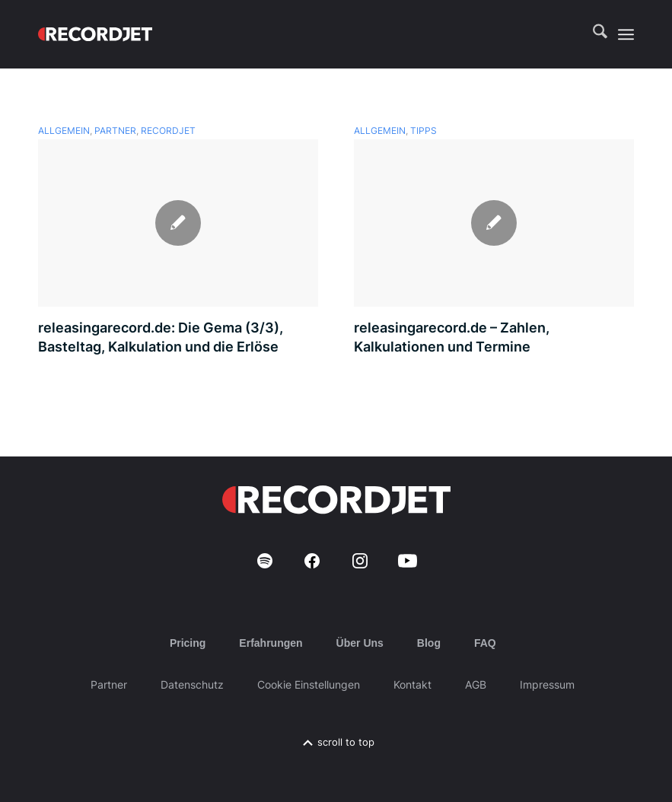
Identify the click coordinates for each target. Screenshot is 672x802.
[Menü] (626, 34)
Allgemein (64, 131)
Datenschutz (192, 684)
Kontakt (412, 684)
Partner (115, 131)
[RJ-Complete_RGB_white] (95, 34)
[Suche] (592, 34)
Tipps (424, 131)
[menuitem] (592, 34)
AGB (476, 684)
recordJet (168, 131)
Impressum (547, 684)
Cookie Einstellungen (309, 684)
